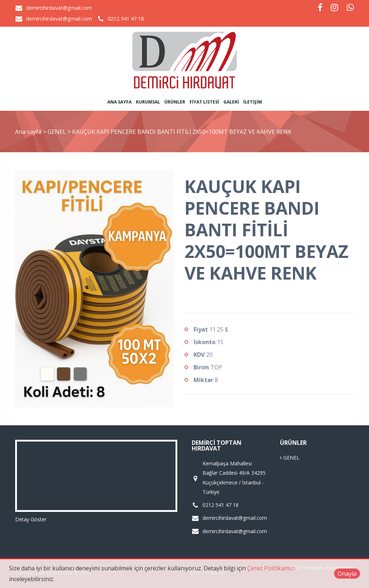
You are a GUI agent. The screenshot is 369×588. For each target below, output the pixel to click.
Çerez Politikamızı (271, 568)
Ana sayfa (119, 102)
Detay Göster (31, 519)
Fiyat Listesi (204, 102)
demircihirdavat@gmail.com (59, 8)
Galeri (231, 102)
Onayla (347, 574)
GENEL (57, 132)
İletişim (253, 102)
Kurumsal (148, 102)
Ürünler (175, 102)
